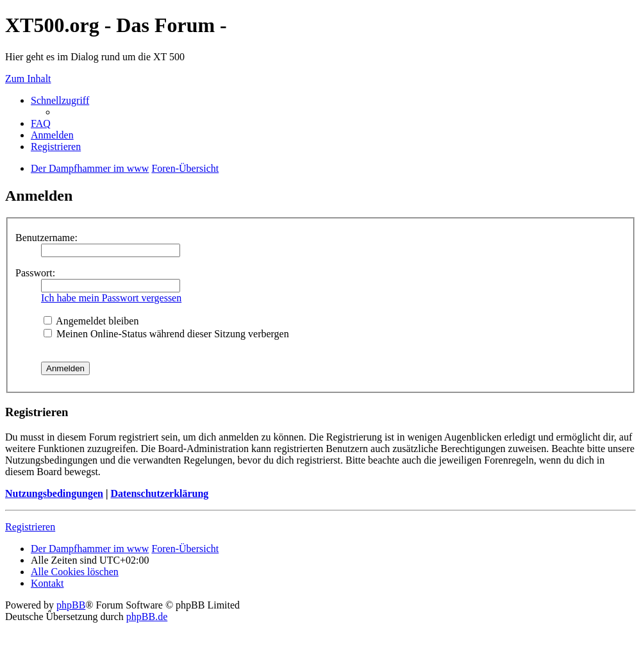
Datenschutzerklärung (159, 493)
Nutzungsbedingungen (54, 493)
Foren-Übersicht (185, 549)
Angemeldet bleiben (91, 321)
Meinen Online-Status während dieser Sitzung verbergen (166, 334)
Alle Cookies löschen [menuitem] (75, 572)
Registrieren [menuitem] (56, 147)
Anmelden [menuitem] (52, 135)
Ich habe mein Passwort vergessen (111, 298)
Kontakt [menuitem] (47, 583)
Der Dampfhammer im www (90, 549)
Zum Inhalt (28, 79)
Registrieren (30, 527)
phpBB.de (147, 617)
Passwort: (35, 273)
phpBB (71, 605)
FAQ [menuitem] (41, 123)
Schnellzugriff (60, 100)
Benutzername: (46, 238)
